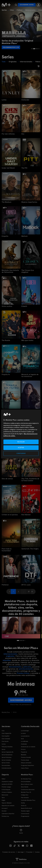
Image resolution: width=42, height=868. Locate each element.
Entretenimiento (6, 768)
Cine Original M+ (7, 733)
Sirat (22, 739)
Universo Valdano (7, 792)
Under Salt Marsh (8, 168)
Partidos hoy (5, 816)
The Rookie (6, 340)
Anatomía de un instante (28, 747)
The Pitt (24, 168)
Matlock (24, 236)
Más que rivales (27, 340)
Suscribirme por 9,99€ (11, 47)
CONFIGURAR (21, 453)
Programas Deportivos (27, 765)
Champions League (7, 782)
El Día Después (6, 790)
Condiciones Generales (28, 790)
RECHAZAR (21, 442)
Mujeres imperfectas (29, 202)
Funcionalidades (26, 782)
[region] (21, 434)
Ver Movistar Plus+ (26, 779)
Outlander (25, 100)
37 (29, 592)
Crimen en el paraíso (10, 515)
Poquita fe (6, 374)
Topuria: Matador (7, 803)
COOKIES (37, 852)
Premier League (6, 787)
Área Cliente (25, 787)
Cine (12, 10)
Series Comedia (6, 760)
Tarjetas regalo (25, 811)
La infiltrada (24, 741)
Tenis (3, 798)
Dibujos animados (26, 763)
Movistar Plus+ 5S (26, 792)
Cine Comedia (6, 739)
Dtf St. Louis (26, 585)
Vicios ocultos (7, 306)
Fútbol (20, 10)
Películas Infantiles (7, 747)
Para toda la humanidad (7, 550)
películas (27, 667)
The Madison (7, 202)
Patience (5, 585)
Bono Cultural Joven (27, 784)
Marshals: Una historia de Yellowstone (10, 271)
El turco (23, 749)
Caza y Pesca (25, 768)
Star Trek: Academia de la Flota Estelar (30, 480)
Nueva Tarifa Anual (26, 808)
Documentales (6, 765)
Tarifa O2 (24, 806)
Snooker (4, 811)
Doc (23, 134)
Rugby (3, 800)
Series (4, 10)
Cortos (4, 744)
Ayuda (21, 831)
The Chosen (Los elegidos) (28, 271)
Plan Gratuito (25, 798)
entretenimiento (26, 669)
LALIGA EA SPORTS (7, 784)
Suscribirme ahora (27, 5)
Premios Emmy (23, 673)
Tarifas (23, 803)
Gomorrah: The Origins (30, 549)
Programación (25, 816)
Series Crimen (6, 763)
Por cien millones (8, 134)
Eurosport (5, 808)
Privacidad (29, 852)
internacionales (10, 654)
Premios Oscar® (26, 757)
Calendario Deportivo (8, 814)
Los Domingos (25, 731)
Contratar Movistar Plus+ (28, 800)
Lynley (4, 100)
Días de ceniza (7, 479)
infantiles (7, 660)
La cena (23, 733)
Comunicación (25, 814)
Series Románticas (7, 755)
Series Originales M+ (8, 752)
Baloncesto (30, 10)
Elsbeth (24, 306)
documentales (15, 667)
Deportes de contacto (8, 806)
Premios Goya (25, 760)
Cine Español (6, 736)
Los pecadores (25, 736)
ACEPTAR (21, 448)
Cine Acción (5, 741)
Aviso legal (21, 852)
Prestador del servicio (9, 852)
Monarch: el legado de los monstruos (30, 375)
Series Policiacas (7, 757)
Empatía (5, 236)
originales (10, 656)
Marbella (24, 755)
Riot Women (26, 515)
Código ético (25, 795)
